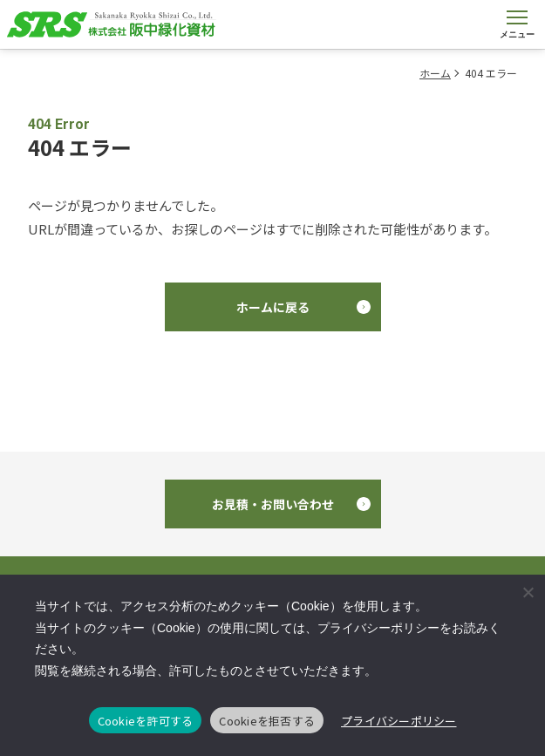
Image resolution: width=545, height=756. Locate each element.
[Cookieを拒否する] (528, 592)
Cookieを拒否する (267, 721)
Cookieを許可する (146, 721)
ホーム (435, 73)
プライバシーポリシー (399, 721)
